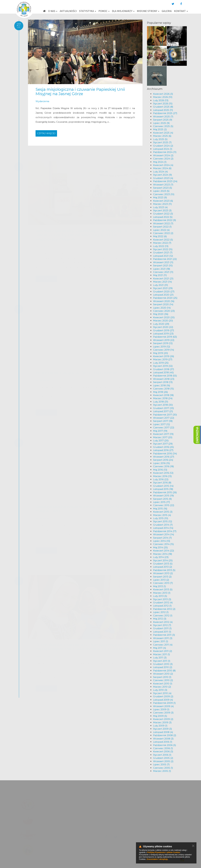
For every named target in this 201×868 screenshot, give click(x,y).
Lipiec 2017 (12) (162, 424)
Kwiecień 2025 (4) (163, 133)
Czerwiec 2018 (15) (163, 389)
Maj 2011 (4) (160, 648)
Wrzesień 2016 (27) (164, 457)
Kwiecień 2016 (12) (163, 473)
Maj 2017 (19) (160, 431)
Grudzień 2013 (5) (163, 564)
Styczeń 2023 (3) (162, 210)
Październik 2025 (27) (165, 113)
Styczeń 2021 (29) (163, 288)
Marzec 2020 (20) (163, 321)
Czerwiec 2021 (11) (163, 272)
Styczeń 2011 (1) (162, 661)
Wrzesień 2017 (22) (164, 418)
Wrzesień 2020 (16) (164, 301)
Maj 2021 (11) (160, 275)
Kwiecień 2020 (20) (164, 317)
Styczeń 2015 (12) (163, 521)
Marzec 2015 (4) (162, 515)
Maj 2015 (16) (160, 509)
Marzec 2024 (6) (162, 168)
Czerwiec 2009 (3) (163, 713)
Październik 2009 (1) (164, 703)
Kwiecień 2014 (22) (164, 551)
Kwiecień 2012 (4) (163, 622)
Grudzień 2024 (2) (163, 146)
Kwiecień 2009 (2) (163, 719)
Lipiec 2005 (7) (161, 764)
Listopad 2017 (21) (163, 411)
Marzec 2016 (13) (162, 476)
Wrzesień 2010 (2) (163, 674)
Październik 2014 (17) (165, 531)
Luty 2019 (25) (161, 363)
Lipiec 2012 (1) (161, 612)
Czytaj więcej (46, 133)
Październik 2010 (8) (164, 671)
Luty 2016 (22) (161, 479)
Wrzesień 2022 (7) (163, 223)
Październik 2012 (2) (164, 609)
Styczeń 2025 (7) (162, 142)
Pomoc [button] (104, 11)
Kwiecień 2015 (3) (163, 512)
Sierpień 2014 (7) (162, 538)
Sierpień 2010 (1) (162, 677)
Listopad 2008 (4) (163, 732)
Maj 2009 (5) (160, 716)
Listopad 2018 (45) (163, 372)
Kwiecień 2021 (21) (163, 279)
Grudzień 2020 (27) (164, 292)
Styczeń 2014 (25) (163, 560)
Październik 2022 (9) (165, 220)
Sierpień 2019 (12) (163, 343)
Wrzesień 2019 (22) (164, 340)
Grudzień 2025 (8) (163, 107)
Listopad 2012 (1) (162, 606)
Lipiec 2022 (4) (161, 230)
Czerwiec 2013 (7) (163, 583)
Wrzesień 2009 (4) (163, 706)
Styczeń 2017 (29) (163, 444)
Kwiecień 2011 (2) (163, 651)
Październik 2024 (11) (165, 152)
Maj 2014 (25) (160, 547)
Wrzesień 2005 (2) (163, 761)
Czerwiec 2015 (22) (164, 505)
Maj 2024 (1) (160, 162)
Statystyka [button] (88, 11)
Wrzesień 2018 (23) (164, 379)
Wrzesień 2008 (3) (163, 739)
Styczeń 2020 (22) (163, 327)
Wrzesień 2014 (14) (164, 534)
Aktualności (68, 11)
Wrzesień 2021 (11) (163, 262)
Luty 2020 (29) (161, 324)
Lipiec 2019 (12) (162, 347)
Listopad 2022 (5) (163, 217)
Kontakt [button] (181, 11)
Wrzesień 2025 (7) (163, 117)
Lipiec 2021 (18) (162, 269)
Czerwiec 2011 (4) (163, 645)
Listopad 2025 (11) (163, 110)
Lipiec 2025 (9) (161, 123)
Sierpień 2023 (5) (163, 188)
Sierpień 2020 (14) (163, 304)
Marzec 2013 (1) (162, 593)
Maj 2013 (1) (159, 586)
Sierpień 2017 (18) (163, 421)
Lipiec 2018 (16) (162, 385)
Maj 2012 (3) (160, 619)
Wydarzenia (42, 101)
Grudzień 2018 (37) (164, 369)
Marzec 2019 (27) (163, 359)
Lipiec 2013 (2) (161, 580)
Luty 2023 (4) (160, 207)
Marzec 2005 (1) (162, 771)
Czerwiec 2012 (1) (163, 615)
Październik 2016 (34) (165, 454)
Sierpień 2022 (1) (162, 227)
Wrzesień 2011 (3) (163, 638)
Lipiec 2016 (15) (162, 463)
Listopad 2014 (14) (163, 528)
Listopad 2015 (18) (163, 489)
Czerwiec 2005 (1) (163, 768)
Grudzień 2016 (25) (163, 447)
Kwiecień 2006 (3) (163, 751)
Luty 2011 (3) (160, 658)
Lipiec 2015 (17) (162, 502)
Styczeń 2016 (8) (162, 483)
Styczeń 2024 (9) (163, 175)
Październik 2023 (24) (165, 181)
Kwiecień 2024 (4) (163, 165)
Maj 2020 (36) (161, 314)
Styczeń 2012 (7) (162, 625)
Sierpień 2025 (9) (163, 120)
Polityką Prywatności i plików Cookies (164, 852)
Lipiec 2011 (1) (161, 641)
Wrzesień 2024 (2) (163, 155)
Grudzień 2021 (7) (163, 253)
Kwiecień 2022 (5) (163, 240)
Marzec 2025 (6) (162, 136)
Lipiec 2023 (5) (161, 191)
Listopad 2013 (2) (163, 567)
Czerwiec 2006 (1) (163, 748)
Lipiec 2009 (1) (161, 709)
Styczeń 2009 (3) (163, 729)
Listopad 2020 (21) (163, 295)
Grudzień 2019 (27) (164, 330)
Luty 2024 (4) (160, 172)
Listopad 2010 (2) (163, 667)
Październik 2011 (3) (164, 635)
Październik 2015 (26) (165, 492)
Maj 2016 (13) (160, 470)
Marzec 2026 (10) (163, 97)
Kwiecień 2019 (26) (164, 356)
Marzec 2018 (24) (163, 398)
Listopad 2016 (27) (163, 450)
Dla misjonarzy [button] (123, 11)
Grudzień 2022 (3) (163, 214)
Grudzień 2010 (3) (163, 664)
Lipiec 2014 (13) (162, 541)
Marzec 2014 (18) (163, 554)
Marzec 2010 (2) (162, 687)
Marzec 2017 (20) (163, 437)
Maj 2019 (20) (161, 353)
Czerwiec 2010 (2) (163, 680)
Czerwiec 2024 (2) (163, 159)
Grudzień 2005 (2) (163, 758)
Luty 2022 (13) (161, 246)
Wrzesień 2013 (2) (163, 573)
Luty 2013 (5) (160, 596)
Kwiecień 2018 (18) (163, 395)
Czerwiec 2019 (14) (164, 350)
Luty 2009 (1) (160, 726)
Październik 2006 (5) (165, 745)
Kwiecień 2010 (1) (163, 684)
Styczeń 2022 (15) (163, 249)
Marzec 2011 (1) (162, 654)
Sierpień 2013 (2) (162, 577)
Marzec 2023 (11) (162, 204)
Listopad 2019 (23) (163, 334)
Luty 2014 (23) (161, 557)
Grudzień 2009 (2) (163, 696)
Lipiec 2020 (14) (162, 308)
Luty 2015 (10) (161, 518)
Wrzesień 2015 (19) (163, 496)
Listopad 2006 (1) (163, 742)
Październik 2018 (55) (165, 376)
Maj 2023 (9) (160, 197)
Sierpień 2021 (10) (163, 266)
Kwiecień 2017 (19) (163, 434)
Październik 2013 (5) (164, 570)
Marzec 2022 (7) (162, 243)
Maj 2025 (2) (160, 129)
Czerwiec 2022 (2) (163, 233)
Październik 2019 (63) (165, 337)
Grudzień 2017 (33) (163, 408)
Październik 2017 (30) (165, 415)
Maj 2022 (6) (160, 236)
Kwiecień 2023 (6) (163, 201)
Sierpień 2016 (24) (163, 460)
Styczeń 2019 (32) (163, 366)
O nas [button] (53, 11)
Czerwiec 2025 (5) (163, 126)
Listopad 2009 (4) (163, 700)
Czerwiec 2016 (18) (163, 466)
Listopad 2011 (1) (162, 632)
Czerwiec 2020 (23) (164, 311)
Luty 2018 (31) (161, 402)
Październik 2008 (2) (165, 735)
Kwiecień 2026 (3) (163, 94)
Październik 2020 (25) (165, 298)
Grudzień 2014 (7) (163, 525)
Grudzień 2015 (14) (163, 486)
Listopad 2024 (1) (163, 149)
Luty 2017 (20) (161, 441)
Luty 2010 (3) (160, 690)
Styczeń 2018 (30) (163, 405)
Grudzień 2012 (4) (163, 602)
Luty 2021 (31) (161, 285)
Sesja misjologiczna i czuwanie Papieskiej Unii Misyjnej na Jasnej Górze (80, 92)
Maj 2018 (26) (160, 392)
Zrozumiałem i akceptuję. (157, 859)
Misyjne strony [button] (148, 11)
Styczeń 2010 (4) (162, 693)
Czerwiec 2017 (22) (164, 427)
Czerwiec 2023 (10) (164, 194)
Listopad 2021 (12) (163, 256)
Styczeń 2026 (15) (163, 104)
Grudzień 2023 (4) (163, 178)
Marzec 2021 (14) (163, 282)
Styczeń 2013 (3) (162, 599)
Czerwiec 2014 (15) (163, 544)
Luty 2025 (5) (160, 139)
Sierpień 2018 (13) (163, 382)
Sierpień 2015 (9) (162, 499)
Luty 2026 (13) (161, 100)
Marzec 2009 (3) (162, 722)
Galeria (167, 11)
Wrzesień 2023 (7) (163, 185)
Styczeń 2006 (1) (162, 755)
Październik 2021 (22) (165, 259)
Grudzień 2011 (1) (162, 628)
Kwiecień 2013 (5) (163, 589)
